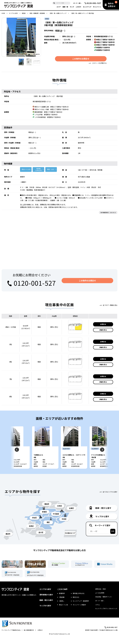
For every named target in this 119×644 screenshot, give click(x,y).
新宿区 (24, 13)
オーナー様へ (77, 3)
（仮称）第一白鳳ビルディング (58, 13)
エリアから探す (13, 13)
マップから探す (45, 613)
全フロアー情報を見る (110, 306)
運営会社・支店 (100, 596)
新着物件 (62, 600)
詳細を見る (103, 331)
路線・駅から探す (46, 607)
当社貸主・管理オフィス (103, 604)
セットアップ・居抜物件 (81, 608)
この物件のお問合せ (81, 59)
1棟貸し (62, 608)
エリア (59, 7)
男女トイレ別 (26, 170)
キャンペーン (97, 7)
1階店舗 (62, 604)
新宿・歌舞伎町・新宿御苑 (37, 13)
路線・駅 (65, 7)
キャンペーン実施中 (79, 612)
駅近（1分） (51, 170)
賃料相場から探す (46, 602)
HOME (3, 13)
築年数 (38, 170)
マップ (72, 7)
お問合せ (103, 325)
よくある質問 (100, 600)
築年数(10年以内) (79, 600)
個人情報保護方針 (29, 637)
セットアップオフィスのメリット (106, 615)
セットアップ (87, 7)
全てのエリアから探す (110, 499)
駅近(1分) (76, 604)
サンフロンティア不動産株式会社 (11, 637)
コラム (98, 612)
